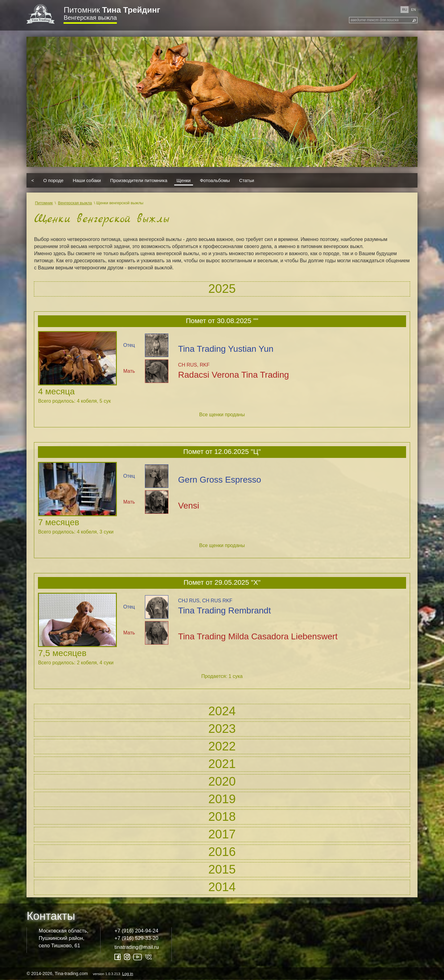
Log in (127, 974)
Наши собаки (87, 180)
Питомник (112, 10)
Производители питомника (139, 180)
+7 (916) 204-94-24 (136, 931)
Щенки (184, 180)
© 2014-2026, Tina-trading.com (80, 974)
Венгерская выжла (90, 18)
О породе (53, 180)
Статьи (247, 180)
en (413, 10)
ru (405, 10)
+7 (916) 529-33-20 (136, 938)
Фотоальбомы (215, 180)
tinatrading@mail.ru (137, 947)
